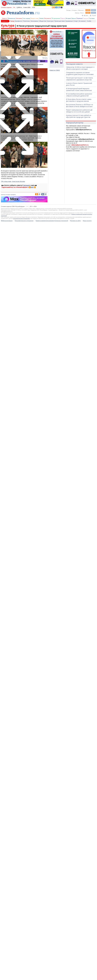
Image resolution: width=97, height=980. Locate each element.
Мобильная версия (7, 788)
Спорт (76, 21)
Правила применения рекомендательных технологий (52, 788)
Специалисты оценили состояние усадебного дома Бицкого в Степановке (80, 73)
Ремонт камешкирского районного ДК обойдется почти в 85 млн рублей (79, 111)
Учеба (89, 21)
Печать (45, 58)
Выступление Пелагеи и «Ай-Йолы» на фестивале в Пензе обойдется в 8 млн (80, 106)
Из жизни (82, 21)
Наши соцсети (87, 788)
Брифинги (19, 21)
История (68, 18)
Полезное (80, 18)
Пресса (63, 18)
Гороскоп (86, 18)
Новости (5, 18)
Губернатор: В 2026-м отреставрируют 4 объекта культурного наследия (80, 68)
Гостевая (92, 18)
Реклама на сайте (75, 788)
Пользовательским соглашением (21, 785)
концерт (8, 194)
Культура (50, 21)
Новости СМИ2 (55, 70)
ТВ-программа (56, 18)
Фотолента (48, 18)
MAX (32, 187)
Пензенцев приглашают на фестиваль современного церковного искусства (80, 79)
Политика (26, 21)
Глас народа (26, 18)
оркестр (3, 194)
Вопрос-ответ (35, 18)
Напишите (27, 185)
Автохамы (19, 18)
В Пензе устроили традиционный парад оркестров (42, 26)
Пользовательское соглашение (24, 788)
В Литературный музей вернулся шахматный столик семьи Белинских (79, 89)
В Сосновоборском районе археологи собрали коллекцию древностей (79, 95)
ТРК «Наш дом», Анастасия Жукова (13, 181)
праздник (13, 194)
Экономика (34, 21)
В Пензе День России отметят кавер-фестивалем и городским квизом (79, 100)
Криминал (69, 21)
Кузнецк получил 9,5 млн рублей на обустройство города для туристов (79, 116)
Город (12, 21)
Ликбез (42, 18)
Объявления (12, 18)
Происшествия (60, 21)
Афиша (74, 18)
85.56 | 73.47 (89, 16)
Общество (43, 21)
